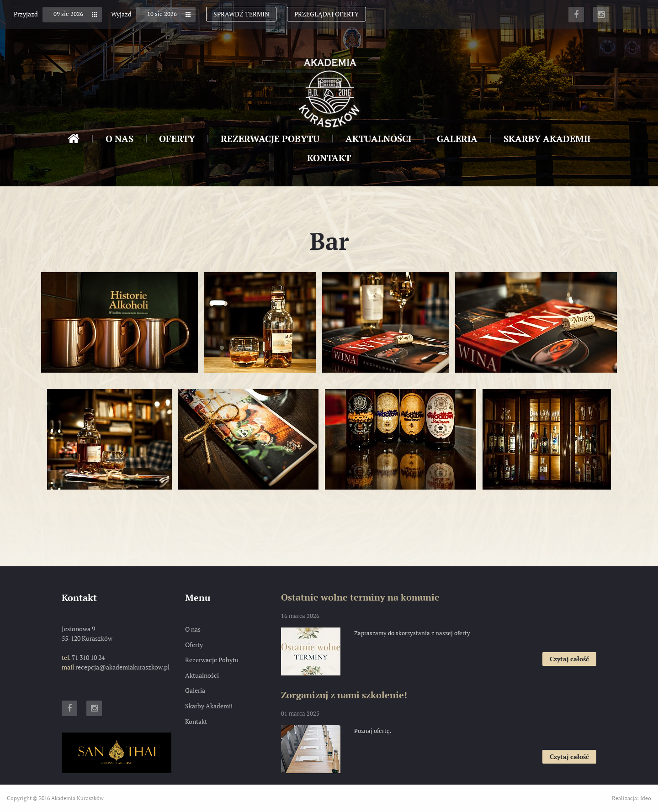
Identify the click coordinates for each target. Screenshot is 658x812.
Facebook (576, 15)
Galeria (457, 139)
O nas (119, 139)
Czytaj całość (573, 660)
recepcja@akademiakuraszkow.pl (122, 667)
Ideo (646, 798)
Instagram (601, 15)
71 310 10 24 (88, 657)
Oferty (177, 139)
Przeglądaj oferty (326, 14)
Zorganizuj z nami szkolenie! (344, 695)
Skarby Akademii (547, 139)
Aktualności (378, 139)
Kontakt (329, 158)
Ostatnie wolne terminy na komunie (360, 597)
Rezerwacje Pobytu (270, 139)
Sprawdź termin (241, 14)
